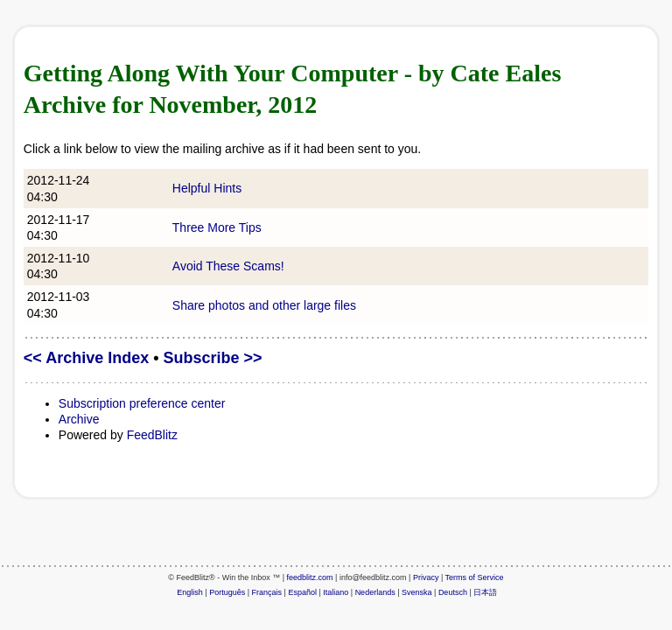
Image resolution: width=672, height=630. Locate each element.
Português (227, 592)
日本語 (485, 592)
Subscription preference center (142, 403)
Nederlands (375, 592)
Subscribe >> (213, 358)
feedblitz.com (310, 577)
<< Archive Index (86, 358)
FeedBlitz (152, 435)
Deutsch (453, 592)
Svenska (417, 592)
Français (267, 592)
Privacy (426, 577)
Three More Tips (217, 227)
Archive (79, 419)
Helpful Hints (207, 188)
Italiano (336, 592)
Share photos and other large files (264, 305)
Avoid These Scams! (228, 266)
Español (302, 592)
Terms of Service (475, 577)
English (190, 592)
